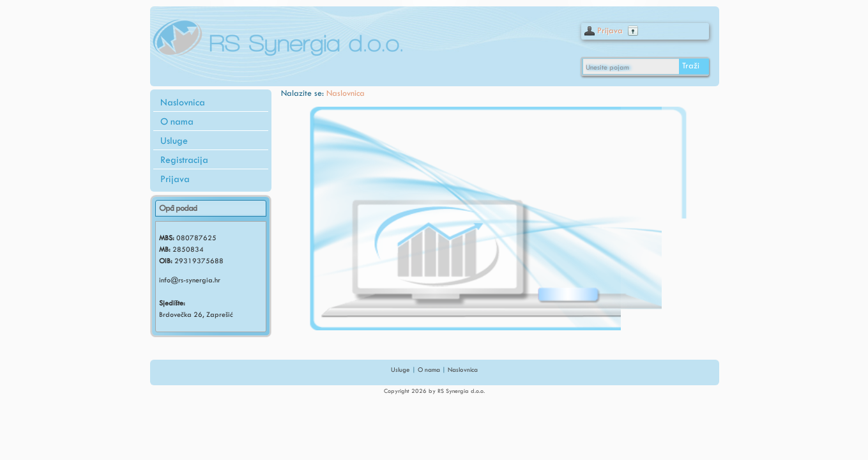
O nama (177, 121)
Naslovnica (183, 102)
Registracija (184, 160)
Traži (691, 65)
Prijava (610, 30)
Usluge (174, 141)
